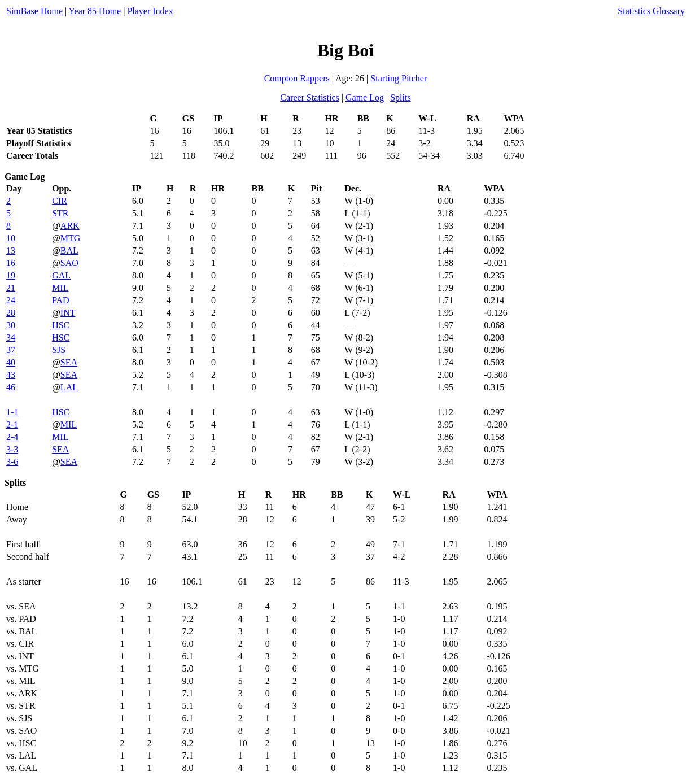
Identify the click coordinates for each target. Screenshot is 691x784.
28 (11, 313)
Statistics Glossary (651, 11)
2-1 (12, 424)
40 (11, 362)
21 (11, 288)
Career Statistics (309, 97)
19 (11, 275)
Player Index (150, 11)
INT (68, 313)
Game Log (365, 97)
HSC (61, 325)
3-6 (12, 462)
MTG (71, 238)
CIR (60, 201)
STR (60, 213)
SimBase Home (34, 11)
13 (11, 251)
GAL (61, 275)
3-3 (12, 449)
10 (11, 238)
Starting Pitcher (399, 78)
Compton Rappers (297, 78)
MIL (60, 288)
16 (11, 263)
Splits (400, 97)
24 (11, 300)
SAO (69, 263)
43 (11, 375)
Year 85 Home (95, 11)
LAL (69, 387)
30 (11, 325)
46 (11, 387)
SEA (69, 362)
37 (11, 350)
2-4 (12, 437)
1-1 (12, 412)
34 (11, 337)
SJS (59, 350)
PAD (61, 300)
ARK (70, 226)
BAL (69, 251)
